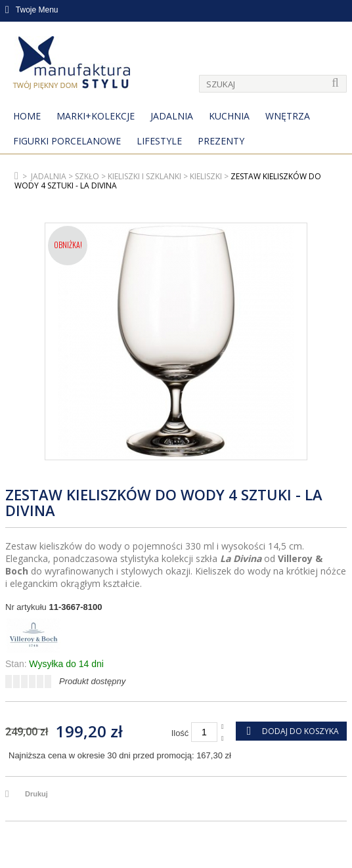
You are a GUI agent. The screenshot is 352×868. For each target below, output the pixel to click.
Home (27, 116)
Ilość (180, 733)
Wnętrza (288, 116)
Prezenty (221, 141)
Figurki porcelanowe (67, 141)
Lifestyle (159, 141)
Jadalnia (172, 116)
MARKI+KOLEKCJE (96, 116)
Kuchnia (229, 116)
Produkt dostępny (92, 681)
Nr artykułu (26, 607)
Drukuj (36, 794)
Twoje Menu (32, 10)
